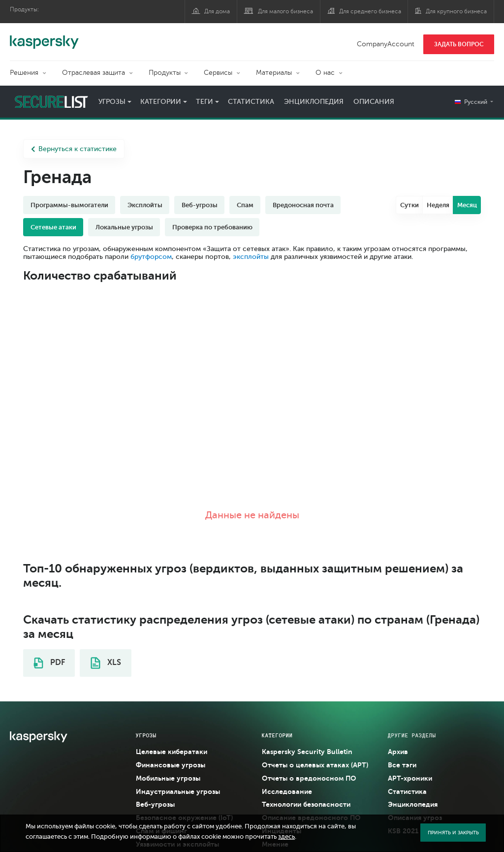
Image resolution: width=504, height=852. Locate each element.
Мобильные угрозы (168, 778)
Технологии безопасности (306, 804)
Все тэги (402, 765)
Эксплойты (145, 205)
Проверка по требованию (212, 227)
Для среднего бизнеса (370, 11)
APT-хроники (410, 778)
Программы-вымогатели (69, 205)
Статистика (251, 102)
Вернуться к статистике (74, 149)
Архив (398, 752)
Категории (161, 102)
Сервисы (218, 73)
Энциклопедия (314, 102)
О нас (325, 73)
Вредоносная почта (303, 205)
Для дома (217, 11)
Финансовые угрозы (171, 765)
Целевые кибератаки (172, 752)
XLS (106, 663)
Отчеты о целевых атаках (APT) (315, 765)
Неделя (438, 205)
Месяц (467, 205)
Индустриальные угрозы (178, 791)
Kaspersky (44, 37)
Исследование (287, 791)
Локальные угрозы (124, 227)
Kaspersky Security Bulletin (307, 752)
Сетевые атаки (53, 227)
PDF (49, 663)
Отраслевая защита (94, 73)
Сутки (409, 205)
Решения (24, 73)
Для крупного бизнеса (456, 11)
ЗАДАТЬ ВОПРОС (459, 44)
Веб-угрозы (200, 205)
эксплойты (251, 257)
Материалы (274, 73)
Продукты (165, 73)
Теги (205, 102)
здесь (286, 837)
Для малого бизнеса (285, 11)
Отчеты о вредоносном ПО (309, 778)
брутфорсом (151, 257)
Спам (245, 205)
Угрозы (112, 102)
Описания (374, 102)
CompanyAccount (386, 44)
